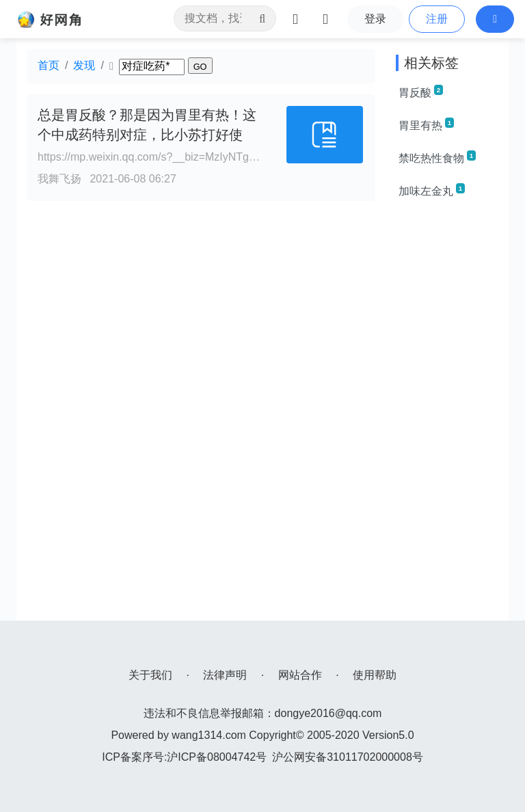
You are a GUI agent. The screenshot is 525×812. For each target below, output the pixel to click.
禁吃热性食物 (437, 157)
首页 (49, 65)
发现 (84, 65)
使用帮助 (375, 675)
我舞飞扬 (59, 179)
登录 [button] (375, 19)
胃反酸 (421, 92)
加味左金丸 (432, 190)
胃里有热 (426, 124)
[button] (495, 19)
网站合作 (300, 675)
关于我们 (150, 675)
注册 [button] (437, 19)
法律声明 (225, 675)
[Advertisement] (447, 416)
